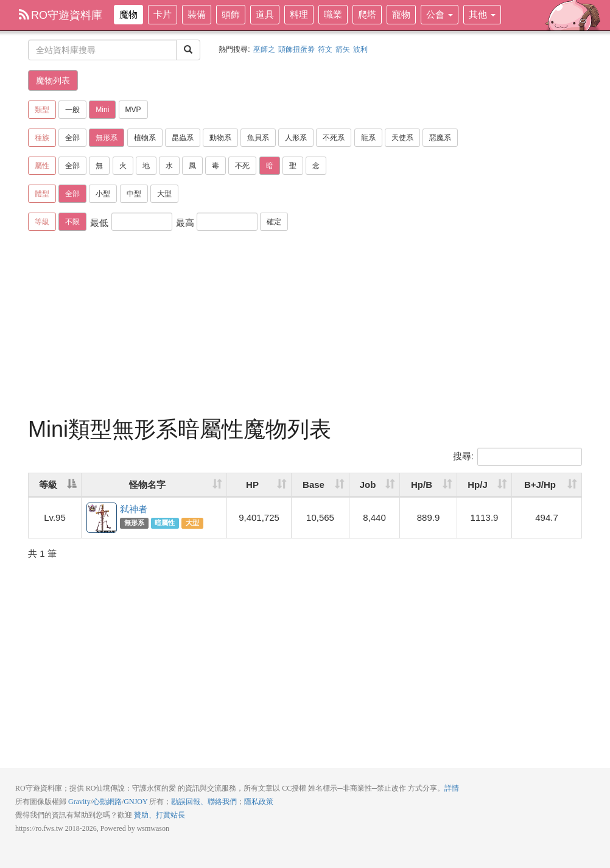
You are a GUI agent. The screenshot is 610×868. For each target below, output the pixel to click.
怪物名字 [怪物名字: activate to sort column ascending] (147, 485)
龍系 (368, 138)
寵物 (401, 14)
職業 (333, 14)
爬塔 (367, 14)
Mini (102, 110)
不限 (72, 222)
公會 (440, 14)
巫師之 (264, 49)
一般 (72, 110)
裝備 (197, 14)
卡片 (163, 14)
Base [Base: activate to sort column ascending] (314, 485)
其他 (482, 14)
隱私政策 (259, 802)
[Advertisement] (305, 326)
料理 (299, 14)
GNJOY (135, 802)
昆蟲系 (183, 138)
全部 (72, 138)
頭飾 (231, 14)
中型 (134, 194)
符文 (325, 49)
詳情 (452, 788)
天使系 (402, 138)
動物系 (220, 138)
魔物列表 (53, 80)
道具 (265, 14)
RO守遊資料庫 (61, 15)
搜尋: (517, 457)
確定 (274, 222)
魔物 (128, 14)
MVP (133, 110)
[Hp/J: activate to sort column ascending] (485, 485)
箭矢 (343, 49)
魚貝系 (258, 138)
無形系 (107, 138)
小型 (103, 194)
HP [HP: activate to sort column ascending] (252, 485)
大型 (164, 194)
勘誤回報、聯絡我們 (204, 802)
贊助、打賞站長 (160, 815)
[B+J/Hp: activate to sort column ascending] (547, 485)
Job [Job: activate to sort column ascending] (368, 485)
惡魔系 (440, 138)
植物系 (145, 138)
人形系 (296, 138)
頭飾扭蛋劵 (296, 49)
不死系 (334, 138)
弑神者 (102, 518)
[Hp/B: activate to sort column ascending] (429, 485)
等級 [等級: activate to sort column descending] (48, 485)
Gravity (79, 802)
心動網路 (107, 802)
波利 (360, 49)
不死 (242, 166)
